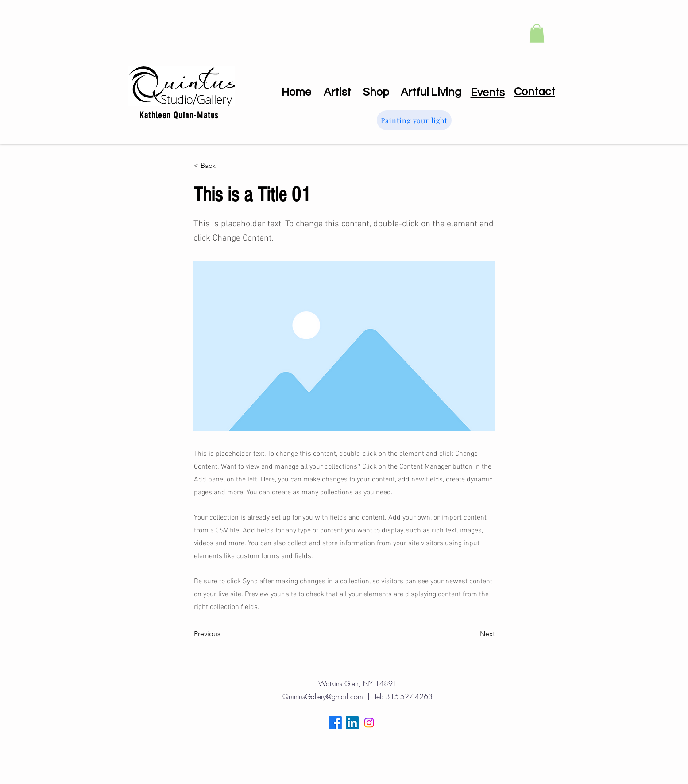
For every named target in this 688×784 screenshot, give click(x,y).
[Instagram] (369, 723)
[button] (537, 33)
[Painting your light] (414, 120)
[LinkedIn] (352, 723)
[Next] (473, 634)
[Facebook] (335, 723)
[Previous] (223, 634)
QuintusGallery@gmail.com (323, 696)
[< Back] (223, 166)
